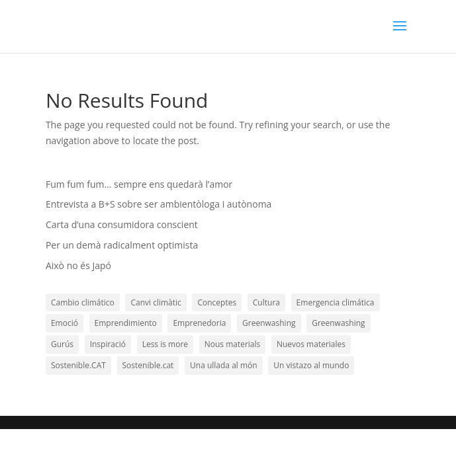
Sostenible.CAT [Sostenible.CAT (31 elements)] (78, 365)
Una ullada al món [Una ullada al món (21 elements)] (224, 365)
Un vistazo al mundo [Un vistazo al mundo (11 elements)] (311, 365)
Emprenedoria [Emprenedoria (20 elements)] (199, 323)
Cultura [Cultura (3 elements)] (266, 302)
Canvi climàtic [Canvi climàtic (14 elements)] (156, 302)
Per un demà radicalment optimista (122, 245)
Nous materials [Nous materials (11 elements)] (233, 344)
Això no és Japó (78, 265)
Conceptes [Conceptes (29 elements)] (217, 302)
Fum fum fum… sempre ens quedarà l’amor (139, 184)
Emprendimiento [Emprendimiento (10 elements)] (126, 323)
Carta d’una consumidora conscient (122, 224)
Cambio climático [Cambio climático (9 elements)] (83, 302)
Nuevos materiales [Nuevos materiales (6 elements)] (311, 344)
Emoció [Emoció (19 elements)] (65, 323)
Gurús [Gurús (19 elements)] (62, 344)
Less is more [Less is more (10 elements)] (165, 344)
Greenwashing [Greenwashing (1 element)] (269, 323)
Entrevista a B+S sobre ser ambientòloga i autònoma (159, 204)
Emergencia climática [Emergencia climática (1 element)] (336, 302)
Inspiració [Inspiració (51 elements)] (108, 344)
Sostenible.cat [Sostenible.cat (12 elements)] (148, 365)
